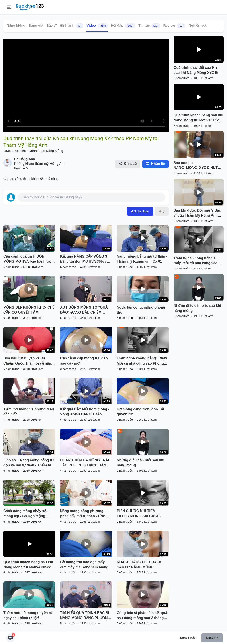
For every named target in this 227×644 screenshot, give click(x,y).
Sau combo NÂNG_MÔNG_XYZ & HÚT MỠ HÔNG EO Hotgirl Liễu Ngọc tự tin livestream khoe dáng (197, 166)
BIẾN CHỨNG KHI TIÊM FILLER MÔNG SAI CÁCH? (139, 513)
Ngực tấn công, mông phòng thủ (141, 310)
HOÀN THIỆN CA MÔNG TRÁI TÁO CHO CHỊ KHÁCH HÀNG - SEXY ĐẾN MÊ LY (86, 463)
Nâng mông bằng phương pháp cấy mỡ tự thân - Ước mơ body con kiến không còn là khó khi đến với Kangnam (86, 514)
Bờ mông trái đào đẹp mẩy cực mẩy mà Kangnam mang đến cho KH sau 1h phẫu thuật (86, 565)
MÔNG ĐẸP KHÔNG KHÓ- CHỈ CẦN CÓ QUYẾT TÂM (28, 310)
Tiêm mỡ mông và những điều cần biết (29, 412)
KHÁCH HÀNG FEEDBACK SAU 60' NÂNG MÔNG (139, 565)
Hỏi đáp (123, 26)
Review (174, 26)
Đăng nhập (188, 638)
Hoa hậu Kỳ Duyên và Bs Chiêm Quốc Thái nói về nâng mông (28, 361)
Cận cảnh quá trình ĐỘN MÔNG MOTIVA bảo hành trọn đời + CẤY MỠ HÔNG (28, 259)
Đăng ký (212, 638)
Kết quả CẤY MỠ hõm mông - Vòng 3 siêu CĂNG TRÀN (85, 412)
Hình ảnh (71, 26)
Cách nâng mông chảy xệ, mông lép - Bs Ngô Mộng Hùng (25, 514)
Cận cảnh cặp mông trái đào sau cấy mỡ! (84, 361)
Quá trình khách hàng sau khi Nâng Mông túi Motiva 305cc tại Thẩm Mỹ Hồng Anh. (28, 565)
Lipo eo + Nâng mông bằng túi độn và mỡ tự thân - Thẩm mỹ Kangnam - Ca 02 (29, 463)
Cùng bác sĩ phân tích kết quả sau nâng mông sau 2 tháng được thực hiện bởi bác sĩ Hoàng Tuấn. (142, 616)
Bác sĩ (51, 25)
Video (97, 26)
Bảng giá (36, 25)
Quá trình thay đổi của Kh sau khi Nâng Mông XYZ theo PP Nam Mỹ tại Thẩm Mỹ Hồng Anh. (198, 71)
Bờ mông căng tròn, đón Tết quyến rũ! (141, 412)
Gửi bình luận (140, 211)
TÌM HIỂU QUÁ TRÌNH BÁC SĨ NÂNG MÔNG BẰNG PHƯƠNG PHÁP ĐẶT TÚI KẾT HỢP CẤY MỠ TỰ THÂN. (85, 616)
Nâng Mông (16, 25)
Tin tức (149, 26)
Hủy (162, 211)
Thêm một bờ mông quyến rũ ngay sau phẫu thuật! (28, 615)
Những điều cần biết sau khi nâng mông (141, 463)
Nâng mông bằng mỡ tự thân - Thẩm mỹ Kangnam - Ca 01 (142, 259)
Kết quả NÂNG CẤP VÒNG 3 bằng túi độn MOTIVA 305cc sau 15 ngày (84, 259)
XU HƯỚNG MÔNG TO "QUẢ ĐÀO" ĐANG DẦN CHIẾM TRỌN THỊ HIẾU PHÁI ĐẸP (84, 310)
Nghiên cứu (198, 25)
